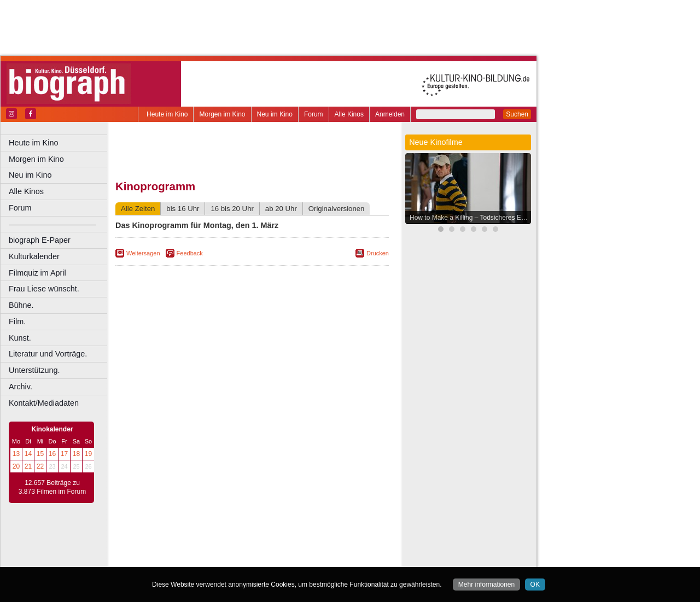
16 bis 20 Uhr (232, 209)
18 (76, 454)
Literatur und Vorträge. (48, 354)
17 (64, 454)
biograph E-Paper (40, 240)
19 (88, 454)
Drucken (378, 253)
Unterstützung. (34, 370)
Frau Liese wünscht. (44, 289)
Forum (314, 114)
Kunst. (20, 338)
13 (16, 454)
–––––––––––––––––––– (52, 224)
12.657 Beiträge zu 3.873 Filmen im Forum (52, 487)
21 (28, 466)
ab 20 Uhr (281, 209)
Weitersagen (143, 253)
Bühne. (21, 305)
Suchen (517, 114)
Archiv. (21, 387)
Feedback (190, 253)
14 (28, 454)
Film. (17, 322)
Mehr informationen (486, 585)
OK (535, 585)
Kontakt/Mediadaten (44, 403)
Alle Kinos (349, 114)
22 (40, 466)
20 (16, 466)
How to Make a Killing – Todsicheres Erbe (470, 218)
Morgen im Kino (222, 114)
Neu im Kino (275, 114)
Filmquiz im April (37, 273)
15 (40, 454)
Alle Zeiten (138, 209)
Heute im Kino (167, 114)
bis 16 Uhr (183, 209)
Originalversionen (337, 209)
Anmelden (390, 114)
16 (52, 454)
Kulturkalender (34, 256)
